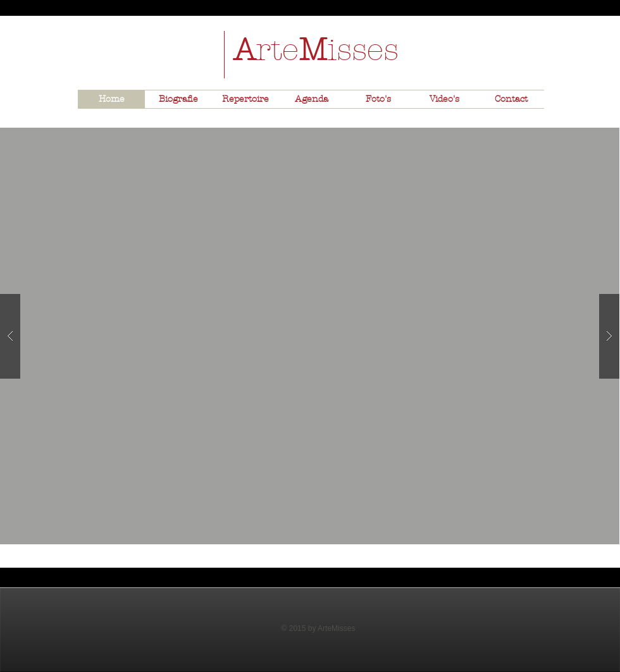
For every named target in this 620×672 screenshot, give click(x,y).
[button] (310, 336)
